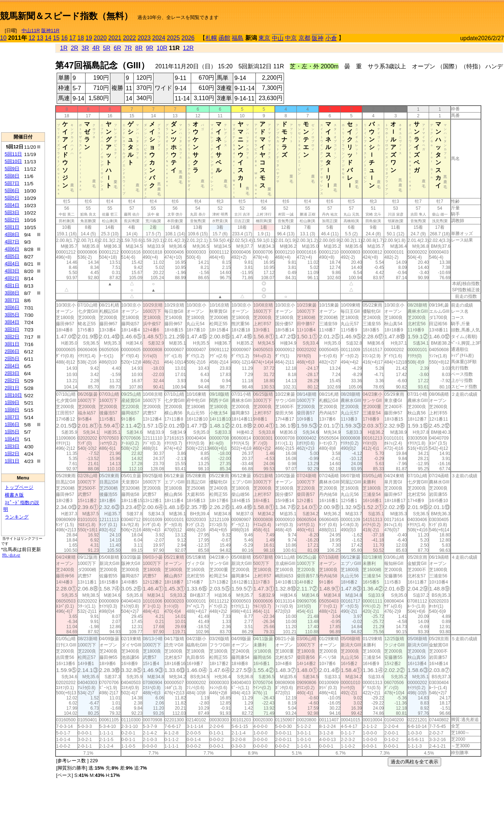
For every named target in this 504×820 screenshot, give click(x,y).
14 (48, 38)
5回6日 (12, 191)
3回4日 (12, 322)
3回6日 (12, 307)
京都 (304, 38)
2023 (144, 38)
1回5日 (12, 432)
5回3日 (12, 212)
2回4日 (12, 366)
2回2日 (12, 381)
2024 (159, 38)
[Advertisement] (418, 13)
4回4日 (12, 264)
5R (107, 48)
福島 (238, 38)
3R (85, 48)
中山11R (31, 31)
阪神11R (50, 31)
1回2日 (12, 454)
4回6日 (12, 249)
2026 (188, 38)
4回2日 (12, 278)
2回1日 (12, 388)
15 (56, 38)
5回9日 (12, 169)
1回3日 (12, 446)
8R (139, 48)
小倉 (331, 38)
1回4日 (12, 439)
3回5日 (12, 315)
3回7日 (12, 300)
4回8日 (12, 234)
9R (149, 48)
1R (64, 48)
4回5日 (12, 256)
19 (89, 38)
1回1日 (12, 461)
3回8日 (12, 293)
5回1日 (12, 227)
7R (128, 48)
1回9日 (12, 403)
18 (81, 38)
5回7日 (12, 183)
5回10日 (14, 161)
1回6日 (12, 424)
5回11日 (14, 154)
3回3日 (12, 329)
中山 (278, 38)
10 (3, 38)
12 (32, 38)
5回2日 (12, 220)
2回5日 (12, 359)
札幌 (211, 38)
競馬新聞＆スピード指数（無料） (66, 16)
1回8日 (12, 410)
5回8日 (12, 176)
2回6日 (12, 351)
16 (64, 38)
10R (162, 48)
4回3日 (12, 271)
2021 (115, 38)
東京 (264, 38)
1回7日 (12, 417)
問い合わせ (11, 555)
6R (117, 48)
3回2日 (12, 337)
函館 (224, 38)
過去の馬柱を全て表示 (414, 762)
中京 (291, 38)
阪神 (318, 38)
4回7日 (12, 242)
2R (75, 48)
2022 (129, 38)
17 (73, 38)
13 (40, 38)
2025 (174, 38)
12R (188, 48)
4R (96, 48)
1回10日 (14, 395)
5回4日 (12, 205)
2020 (100, 38)
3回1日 (12, 344)
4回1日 (12, 286)
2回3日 (12, 373)
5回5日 (12, 198)
